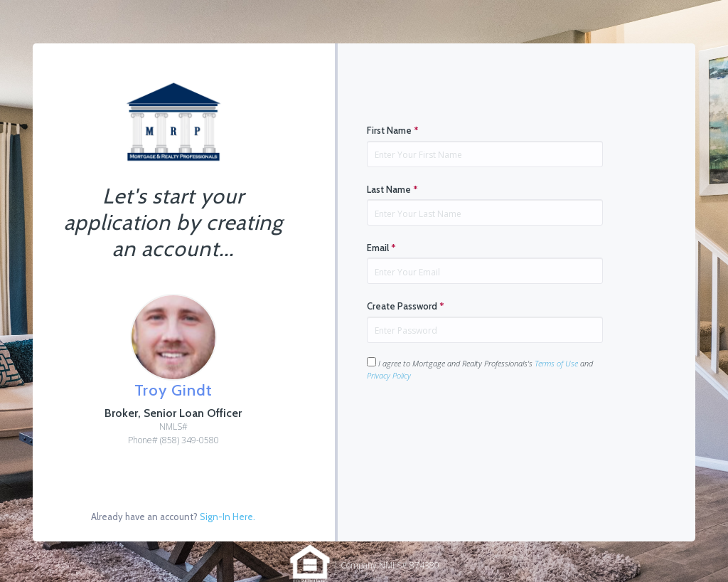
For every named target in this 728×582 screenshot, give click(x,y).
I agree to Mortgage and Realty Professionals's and (480, 369)
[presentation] (475, 426)
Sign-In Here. (227, 517)
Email (381, 248)
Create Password (406, 306)
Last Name (392, 189)
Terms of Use (556, 363)
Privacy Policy (389, 375)
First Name (393, 130)
